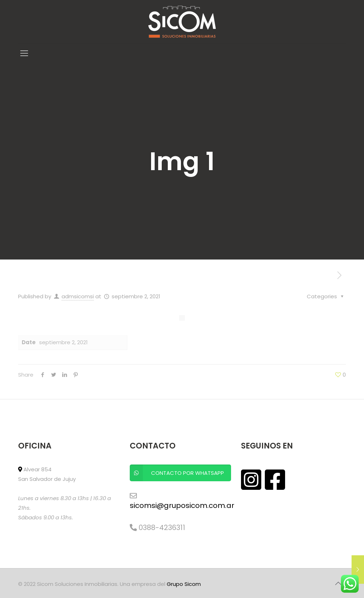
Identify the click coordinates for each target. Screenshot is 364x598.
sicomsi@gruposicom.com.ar (182, 505)
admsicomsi (78, 296)
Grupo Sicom (184, 584)
